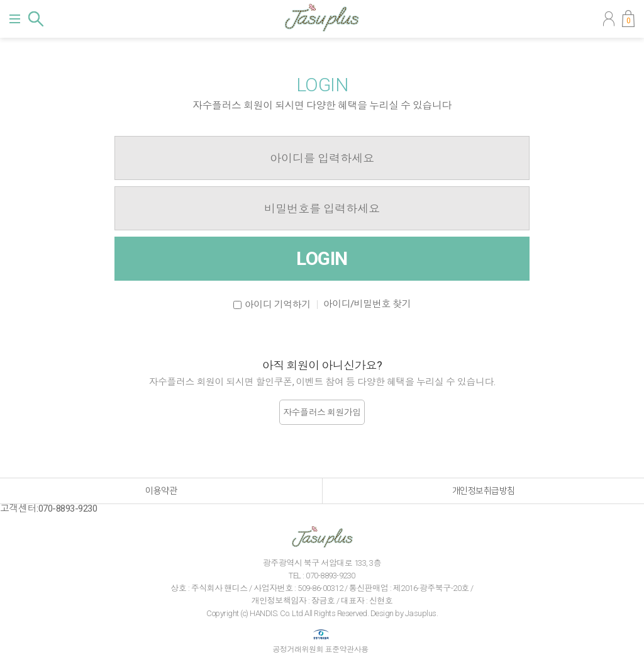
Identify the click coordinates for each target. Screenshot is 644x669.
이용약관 (161, 491)
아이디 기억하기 (278, 305)
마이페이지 (609, 19)
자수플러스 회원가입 (322, 412)
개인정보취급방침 (484, 491)
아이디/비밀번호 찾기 (367, 304)
